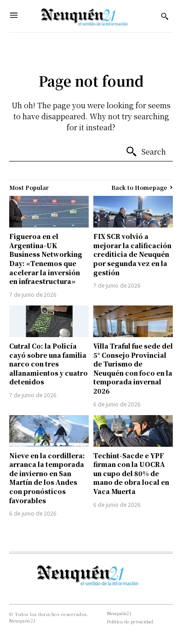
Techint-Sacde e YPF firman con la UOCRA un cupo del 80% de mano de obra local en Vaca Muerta (131, 473)
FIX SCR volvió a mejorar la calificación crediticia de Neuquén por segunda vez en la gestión (132, 254)
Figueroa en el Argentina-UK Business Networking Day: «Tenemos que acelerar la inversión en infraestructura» (46, 259)
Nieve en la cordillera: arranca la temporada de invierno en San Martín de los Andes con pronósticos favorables (47, 478)
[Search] (146, 152)
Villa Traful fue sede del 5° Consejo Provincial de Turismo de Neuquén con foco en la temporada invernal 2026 (133, 368)
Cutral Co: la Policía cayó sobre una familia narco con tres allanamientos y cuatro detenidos (48, 364)
